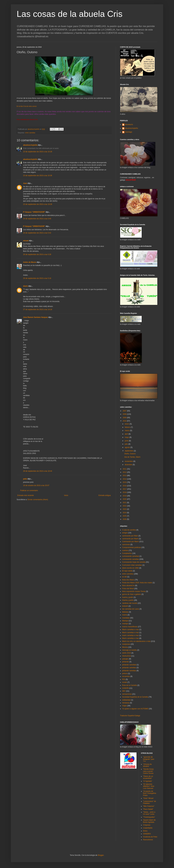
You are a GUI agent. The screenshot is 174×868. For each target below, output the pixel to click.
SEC (124, 691)
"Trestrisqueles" (149, 817)
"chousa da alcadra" (147, 765)
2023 (125, 509)
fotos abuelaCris (128, 586)
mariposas (126, 644)
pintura (125, 673)
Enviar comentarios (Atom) (38, 500)
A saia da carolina (129, 530)
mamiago (129, 132)
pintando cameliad (129, 665)
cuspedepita (148, 828)
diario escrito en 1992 (130, 568)
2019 (125, 496)
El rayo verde (127, 571)
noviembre (129, 461)
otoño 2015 (126, 653)
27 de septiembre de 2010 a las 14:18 (38, 310)
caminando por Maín (130, 536)
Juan (25, 183)
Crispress (147, 825)
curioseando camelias (130, 559)
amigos (125, 533)
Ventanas (126, 703)
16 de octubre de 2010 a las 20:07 (36, 485)
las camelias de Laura (131, 609)
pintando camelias (129, 668)
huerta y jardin (128, 597)
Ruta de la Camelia (129, 685)
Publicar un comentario (29, 490)
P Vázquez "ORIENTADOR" (34, 212)
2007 (125, 411)
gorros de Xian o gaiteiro (132, 594)
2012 (125, 472)
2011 (125, 469)
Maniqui (125, 621)
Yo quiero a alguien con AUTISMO (135, 709)
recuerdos (126, 676)
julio (127, 444)
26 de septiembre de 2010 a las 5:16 (37, 278)
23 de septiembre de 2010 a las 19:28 (38, 204)
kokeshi (125, 606)
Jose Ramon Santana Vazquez (35, 317)
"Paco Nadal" (148, 809)
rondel (125, 682)
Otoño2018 (126, 656)
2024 (125, 513)
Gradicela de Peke (150, 837)
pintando (125, 662)
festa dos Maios (128, 580)
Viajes (124, 706)
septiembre (129, 451)
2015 (125, 482)
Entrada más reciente (26, 495)
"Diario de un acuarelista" (148, 777)
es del (124, 577)
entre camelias (30, 133)
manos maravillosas (130, 627)
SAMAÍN (125, 688)
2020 (125, 499)
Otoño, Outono (130, 454)
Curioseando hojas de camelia (134, 562)
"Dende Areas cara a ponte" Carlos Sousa (148, 771)
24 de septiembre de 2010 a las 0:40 (37, 219)
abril (127, 434)
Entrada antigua (105, 495)
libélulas (125, 612)
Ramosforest (148, 840)
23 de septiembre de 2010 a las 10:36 (38, 176)
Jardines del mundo (130, 603)
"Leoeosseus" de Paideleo (150, 802)
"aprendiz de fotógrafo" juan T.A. (149, 759)
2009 (125, 418)
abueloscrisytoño (30, 145)
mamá (125, 615)
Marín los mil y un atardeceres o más (136, 641)
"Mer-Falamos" (149, 806)
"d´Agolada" (148, 781)
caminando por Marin (130, 539)
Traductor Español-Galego (130, 716)
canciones (126, 545)
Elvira (145, 831)
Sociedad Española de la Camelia (135, 697)
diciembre (129, 465)
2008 (125, 414)
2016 (125, 486)
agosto (128, 447)
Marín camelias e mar (130, 630)
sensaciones (127, 694)
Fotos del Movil (128, 589)
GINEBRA (147, 834)
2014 (125, 479)
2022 (125, 506)
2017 (125, 489)
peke (25, 479)
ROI (124, 679)
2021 (125, 503)
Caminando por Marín (130, 542)
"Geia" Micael (148, 798)
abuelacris (129, 124)
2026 (125, 519)
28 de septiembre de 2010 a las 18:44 (38, 471)
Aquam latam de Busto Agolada (149, 821)
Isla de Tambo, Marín (132, 457)
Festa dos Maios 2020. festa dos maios (137, 583)
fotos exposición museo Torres (134, 591)
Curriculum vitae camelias (132, 565)
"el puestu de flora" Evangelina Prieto (150, 793)
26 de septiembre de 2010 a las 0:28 (37, 254)
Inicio (66, 495)
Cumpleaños (127, 553)
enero (127, 424)
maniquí (125, 624)
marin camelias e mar (130, 635)
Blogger (101, 855)
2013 (125, 476)
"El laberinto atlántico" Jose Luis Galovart (149, 786)
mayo (127, 437)
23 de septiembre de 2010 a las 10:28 (38, 152)
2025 (125, 516)
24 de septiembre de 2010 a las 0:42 (37, 233)
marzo (127, 431)
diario (25, 286)
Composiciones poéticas (132, 547)
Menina (125, 647)
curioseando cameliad (131, 556)
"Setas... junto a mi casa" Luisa (149, 813)
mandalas (126, 618)
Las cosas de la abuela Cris (70, 14)
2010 (125, 421)
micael (26, 241)
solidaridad (126, 700)
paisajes (125, 659)
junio (127, 441)
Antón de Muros (30, 262)
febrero (128, 427)
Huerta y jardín (128, 600)
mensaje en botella (129, 650)
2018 (125, 492)
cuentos (125, 550)
